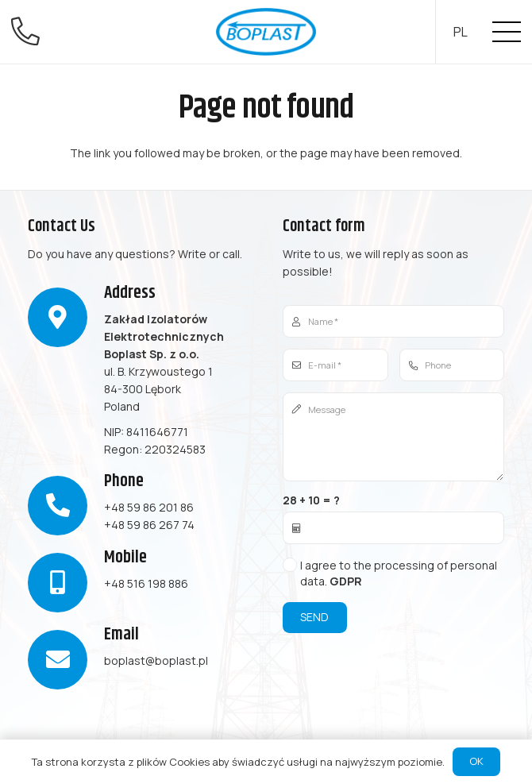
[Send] (315, 618)
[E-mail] (335, 365)
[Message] (393, 437)
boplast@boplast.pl (156, 660)
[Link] (266, 32)
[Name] (393, 321)
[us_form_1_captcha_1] (393, 528)
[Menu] (507, 32)
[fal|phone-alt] (31, 31)
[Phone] (452, 365)
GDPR (346, 581)
